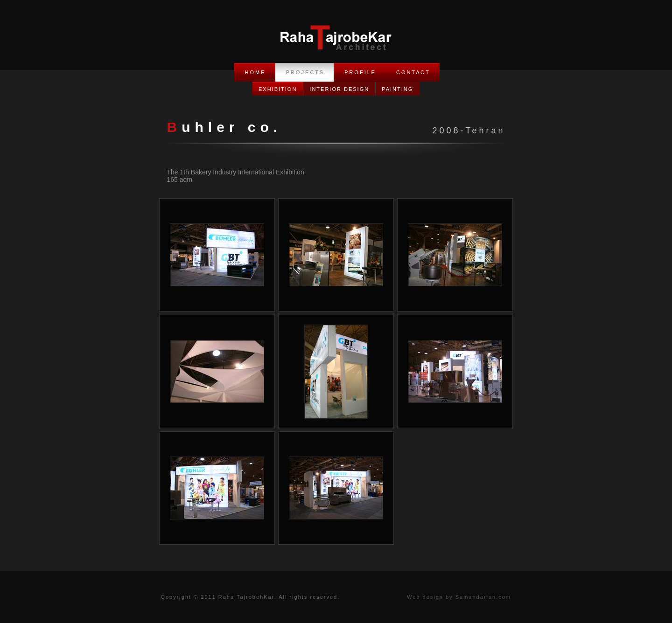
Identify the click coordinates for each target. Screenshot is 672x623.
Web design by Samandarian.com (459, 597)
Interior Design (339, 89)
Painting (397, 89)
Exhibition (278, 89)
